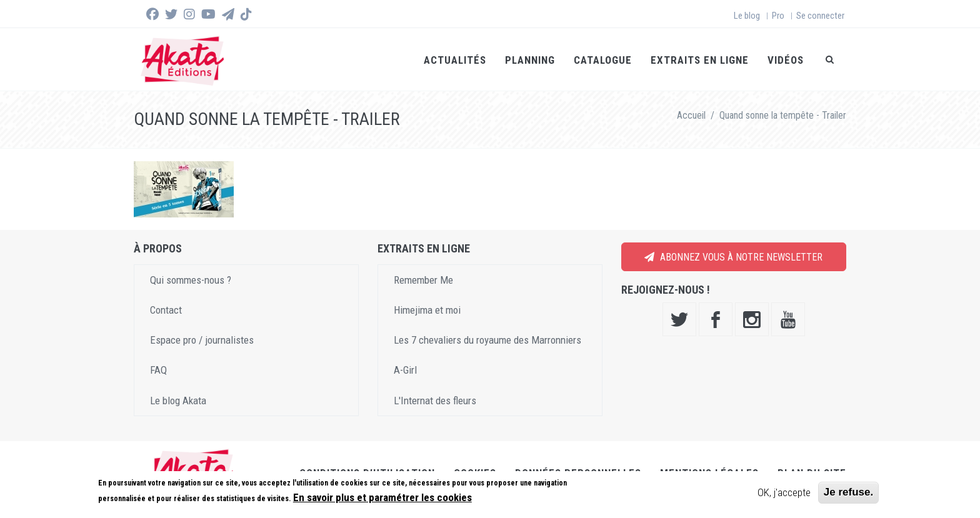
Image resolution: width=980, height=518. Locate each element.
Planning (530, 60)
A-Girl (405, 370)
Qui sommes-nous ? (191, 280)
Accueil (691, 115)
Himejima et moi (427, 310)
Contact (166, 310)
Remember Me (423, 280)
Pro (778, 16)
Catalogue (603, 60)
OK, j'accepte (784, 492)
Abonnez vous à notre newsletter (733, 257)
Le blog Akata (178, 401)
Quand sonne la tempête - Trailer (783, 115)
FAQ (158, 370)
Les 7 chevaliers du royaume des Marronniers (487, 340)
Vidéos (786, 60)
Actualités (455, 60)
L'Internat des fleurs (435, 401)
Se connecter (820, 16)
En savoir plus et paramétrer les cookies (382, 497)
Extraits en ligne (700, 60)
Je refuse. (848, 492)
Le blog (747, 16)
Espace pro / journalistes (202, 340)
